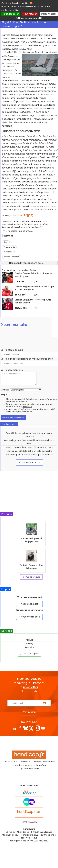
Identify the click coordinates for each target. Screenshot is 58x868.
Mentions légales (24, 765)
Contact (23, 762)
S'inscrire (29, 712)
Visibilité (5, 390)
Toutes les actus (29, 462)
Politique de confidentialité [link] (29, 18)
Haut (34, 838)
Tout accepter (11, 14)
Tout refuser (30, 14)
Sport (6, 242)
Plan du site (9, 762)
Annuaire (29, 647)
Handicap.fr (27, 835)
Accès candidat (28, 604)
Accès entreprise (29, 617)
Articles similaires (11, 257)
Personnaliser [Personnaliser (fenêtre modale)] (49, 14)
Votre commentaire (12, 370)
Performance (9, 252)
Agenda (29, 640)
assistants (27, 407)
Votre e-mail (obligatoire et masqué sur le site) (27, 359)
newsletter (31, 687)
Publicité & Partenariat (44, 762)
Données (41, 765)
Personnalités (9, 247)
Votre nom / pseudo (12, 350)
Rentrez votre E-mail (30, 698)
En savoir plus (29, 654)
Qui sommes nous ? (30, 769)
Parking (29, 643)
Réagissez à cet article (20, 231)
